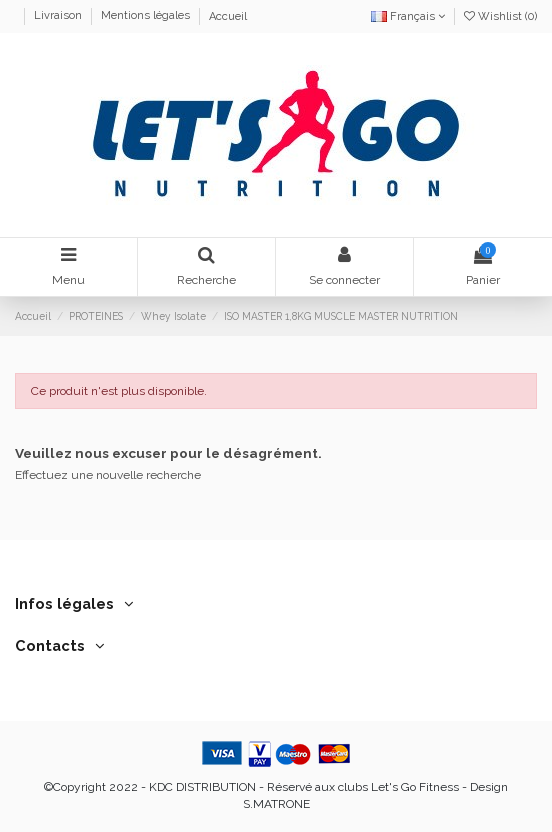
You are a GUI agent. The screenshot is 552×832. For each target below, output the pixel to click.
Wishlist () (500, 16)
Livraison (59, 16)
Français (408, 16)
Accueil (228, 16)
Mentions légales (147, 16)
